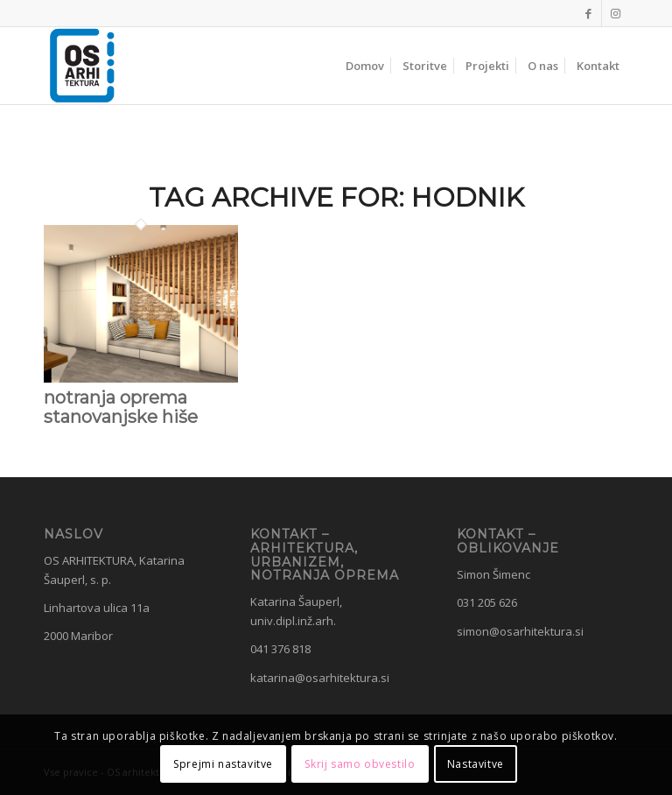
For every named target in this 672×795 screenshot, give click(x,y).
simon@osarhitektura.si (520, 631)
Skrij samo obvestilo (360, 764)
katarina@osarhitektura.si (320, 678)
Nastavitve (476, 764)
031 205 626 (487, 602)
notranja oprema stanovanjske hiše (121, 407)
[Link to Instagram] (615, 13)
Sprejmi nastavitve (223, 764)
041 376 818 (280, 649)
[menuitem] (365, 66)
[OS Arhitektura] (82, 66)
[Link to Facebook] (588, 13)
